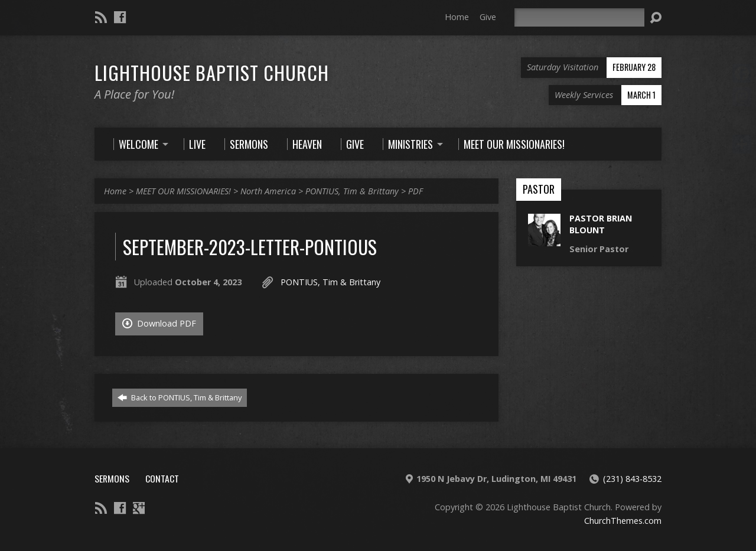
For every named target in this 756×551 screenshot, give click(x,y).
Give (488, 17)
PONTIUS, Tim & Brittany (352, 191)
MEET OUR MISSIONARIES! (183, 191)
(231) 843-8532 (632, 479)
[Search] (579, 17)
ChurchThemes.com (623, 521)
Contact (162, 478)
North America (268, 191)
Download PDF (159, 323)
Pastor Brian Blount (601, 224)
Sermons (112, 478)
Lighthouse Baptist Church (212, 72)
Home (457, 17)
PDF (416, 191)
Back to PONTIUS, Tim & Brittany (180, 397)
